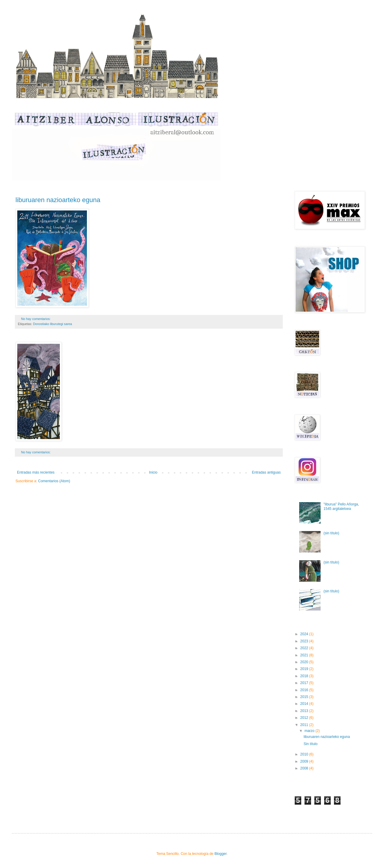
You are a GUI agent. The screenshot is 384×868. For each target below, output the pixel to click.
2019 (305, 669)
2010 (305, 754)
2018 (305, 676)
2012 (305, 718)
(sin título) (331, 533)
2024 (305, 634)
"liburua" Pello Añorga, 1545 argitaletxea (341, 506)
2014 (305, 704)
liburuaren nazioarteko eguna (58, 200)
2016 (305, 690)
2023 (305, 641)
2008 (305, 768)
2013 (305, 711)
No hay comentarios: (36, 319)
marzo (310, 731)
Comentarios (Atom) (54, 481)
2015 (305, 697)
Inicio (153, 472)
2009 (305, 761)
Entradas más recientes (36, 472)
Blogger (220, 854)
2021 (305, 655)
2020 (305, 662)
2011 (305, 725)
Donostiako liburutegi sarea (53, 324)
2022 (305, 648)
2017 (305, 683)
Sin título (311, 744)
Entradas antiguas (266, 472)
